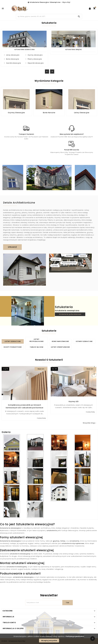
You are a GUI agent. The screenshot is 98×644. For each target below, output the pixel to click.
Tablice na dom (36, 347)
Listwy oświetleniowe (60, 347)
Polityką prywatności (75, 636)
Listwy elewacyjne (13, 55)
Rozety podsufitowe (13, 347)
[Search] (46, 16)
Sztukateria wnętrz (74, 50)
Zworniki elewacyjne (14, 63)
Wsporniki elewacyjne (36, 63)
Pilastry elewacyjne (35, 59)
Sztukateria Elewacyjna (24, 50)
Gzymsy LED (74, 401)
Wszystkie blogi (90, 423)
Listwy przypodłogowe (37, 340)
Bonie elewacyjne (13, 59)
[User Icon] (90, 8)
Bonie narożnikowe (60, 341)
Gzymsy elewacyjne (35, 55)
